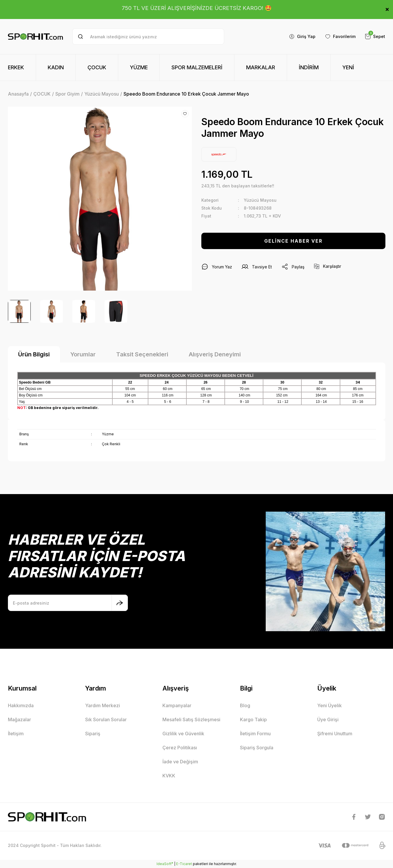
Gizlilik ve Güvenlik (183, 734)
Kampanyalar (177, 705)
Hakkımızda (21, 705)
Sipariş (93, 734)
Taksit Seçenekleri (142, 354)
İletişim (16, 734)
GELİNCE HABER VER (293, 241)
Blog (245, 705)
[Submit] (120, 603)
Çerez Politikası (180, 748)
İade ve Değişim (180, 762)
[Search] (148, 37)
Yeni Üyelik (329, 705)
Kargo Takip (253, 719)
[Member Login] (302, 37)
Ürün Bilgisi (34, 354)
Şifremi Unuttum (335, 734)
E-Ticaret (184, 864)
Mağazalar (19, 719)
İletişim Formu (255, 734)
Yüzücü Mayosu (260, 200)
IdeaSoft (165, 864)
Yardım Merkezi (103, 705)
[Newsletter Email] (68, 603)
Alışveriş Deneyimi (215, 354)
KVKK (169, 776)
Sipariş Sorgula (257, 748)
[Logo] (35, 37)
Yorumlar (83, 354)
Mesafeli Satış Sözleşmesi (191, 719)
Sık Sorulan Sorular (106, 719)
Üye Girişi (328, 719)
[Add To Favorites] (185, 114)
